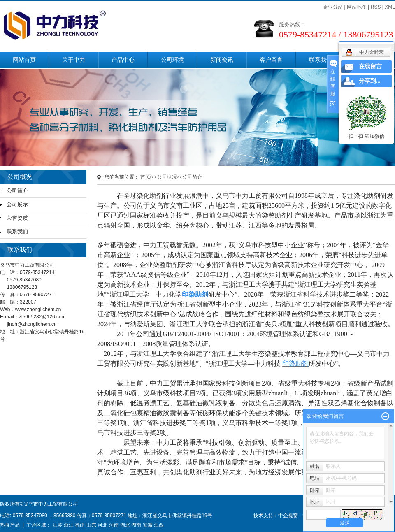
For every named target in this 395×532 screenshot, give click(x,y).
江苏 (58, 525)
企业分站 (333, 7)
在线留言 (370, 66)
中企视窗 (288, 516)
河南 (114, 525)
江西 (159, 525)
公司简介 (17, 191)
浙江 (69, 525)
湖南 (136, 525)
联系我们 (321, 60)
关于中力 (74, 60)
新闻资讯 (222, 60)
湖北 (125, 525)
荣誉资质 (17, 218)
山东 (91, 525)
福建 (80, 525)
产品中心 (123, 60)
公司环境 (172, 60)
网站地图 (357, 7)
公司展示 (17, 204)
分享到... (370, 81)
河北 (102, 525)
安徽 (148, 525)
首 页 (146, 177)
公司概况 (167, 177)
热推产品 (10, 525)
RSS (376, 7)
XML (390, 7)
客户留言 (271, 60)
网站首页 (24, 60)
